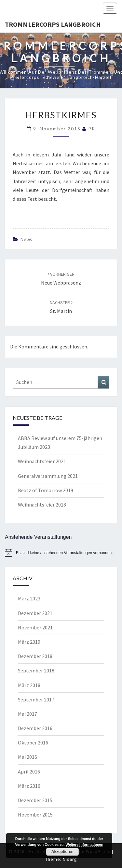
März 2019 (29, 642)
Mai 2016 (27, 757)
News (26, 239)
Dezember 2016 (35, 728)
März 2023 (29, 598)
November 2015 (35, 815)
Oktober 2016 (33, 743)
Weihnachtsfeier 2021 (42, 461)
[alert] (61, 553)
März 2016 (29, 786)
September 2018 (36, 670)
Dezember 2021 (35, 613)
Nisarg (70, 859)
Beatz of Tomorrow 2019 (46, 490)
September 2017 (36, 699)
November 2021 (35, 627)
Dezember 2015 (35, 800)
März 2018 (29, 685)
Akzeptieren (62, 852)
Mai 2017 (27, 714)
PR (92, 129)
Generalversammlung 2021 (48, 476)
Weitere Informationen (85, 845)
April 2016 (29, 772)
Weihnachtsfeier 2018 (42, 505)
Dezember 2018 (35, 656)
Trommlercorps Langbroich (53, 24)
